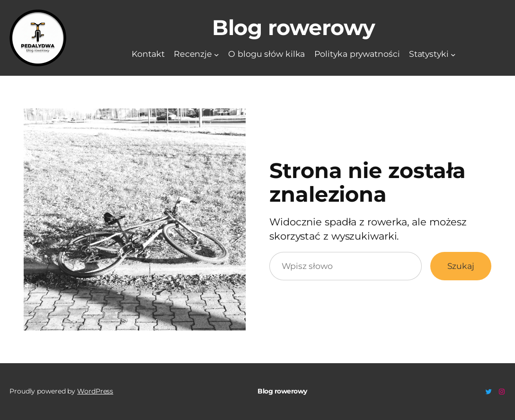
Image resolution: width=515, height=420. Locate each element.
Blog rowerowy (294, 27)
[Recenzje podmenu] (217, 54)
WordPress (95, 391)
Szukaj (461, 266)
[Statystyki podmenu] (453, 54)
